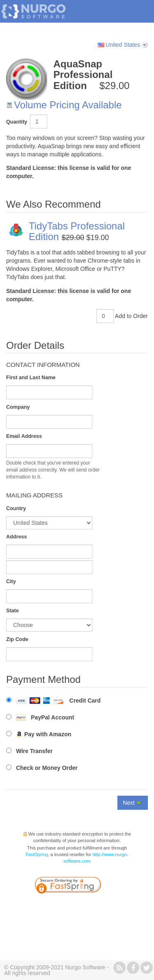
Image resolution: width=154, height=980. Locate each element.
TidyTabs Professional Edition (77, 231)
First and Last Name (31, 378)
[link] (98, 886)
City (11, 582)
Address (16, 537)
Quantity (17, 122)
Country (16, 508)
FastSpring (37, 854)
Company (18, 407)
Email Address (24, 436)
